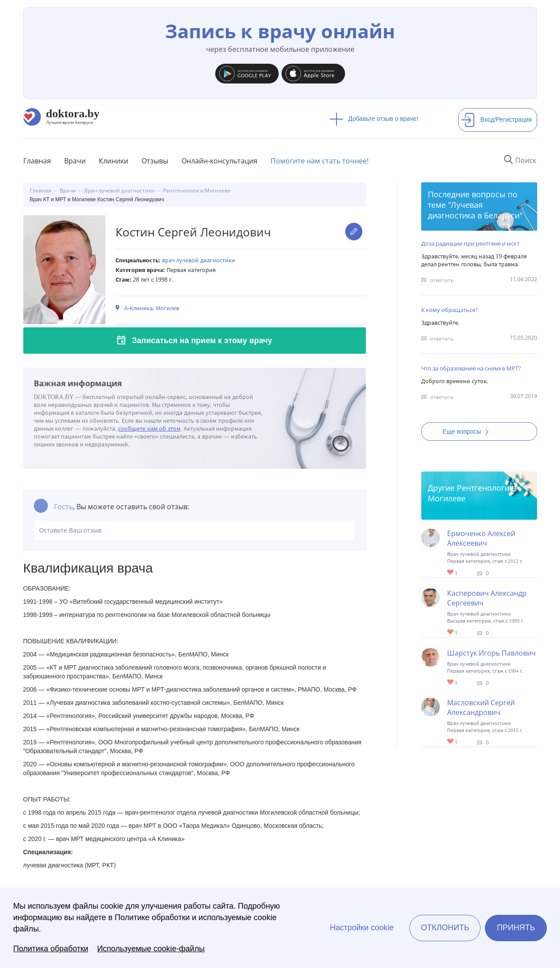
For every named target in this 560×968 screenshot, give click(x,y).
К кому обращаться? (450, 310)
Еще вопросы (469, 431)
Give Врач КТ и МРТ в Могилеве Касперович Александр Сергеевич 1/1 (451, 633)
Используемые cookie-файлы (151, 949)
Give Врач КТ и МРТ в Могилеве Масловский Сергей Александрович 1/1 (451, 742)
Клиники (114, 161)
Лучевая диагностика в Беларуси (474, 210)
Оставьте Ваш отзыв (195, 530)
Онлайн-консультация (219, 161)
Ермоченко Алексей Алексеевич (481, 538)
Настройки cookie (362, 928)
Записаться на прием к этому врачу (202, 341)
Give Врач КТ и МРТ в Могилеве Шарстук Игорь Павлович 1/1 (451, 683)
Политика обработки (51, 949)
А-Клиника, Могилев (152, 308)
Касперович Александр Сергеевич (487, 598)
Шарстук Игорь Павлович (491, 653)
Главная (37, 161)
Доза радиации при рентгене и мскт (470, 243)
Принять (516, 928)
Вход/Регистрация (496, 120)
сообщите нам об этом (149, 429)
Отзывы (155, 161)
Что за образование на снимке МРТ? (471, 368)
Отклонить (445, 928)
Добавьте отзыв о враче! (374, 119)
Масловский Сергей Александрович (481, 707)
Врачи (75, 161)
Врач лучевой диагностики (199, 260)
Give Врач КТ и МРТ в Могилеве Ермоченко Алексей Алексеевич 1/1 (451, 573)
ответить (442, 280)
